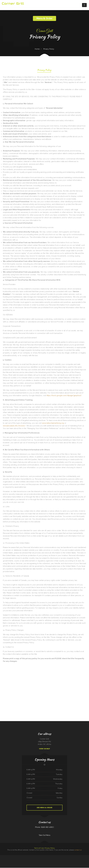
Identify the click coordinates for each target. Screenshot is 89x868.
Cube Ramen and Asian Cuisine (2, 859)
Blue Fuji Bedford (1, 857)
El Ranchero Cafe (36, 857)
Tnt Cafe (34, 862)
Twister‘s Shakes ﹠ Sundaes (43, 862)
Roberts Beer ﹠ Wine (57, 859)
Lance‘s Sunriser (39, 862)
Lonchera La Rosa (49, 857)
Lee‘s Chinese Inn (20, 859)
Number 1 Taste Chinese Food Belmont (75, 857)
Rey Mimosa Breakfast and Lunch (58, 857)
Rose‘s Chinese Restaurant (79, 859)
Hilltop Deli (64, 859)
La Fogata (78, 857)
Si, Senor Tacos (17, 859)
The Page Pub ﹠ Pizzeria (24, 857)
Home (37, 49)
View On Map (44, 749)
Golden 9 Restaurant (43, 857)
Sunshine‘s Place (68, 857)
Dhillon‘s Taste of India (61, 859)
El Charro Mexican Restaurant (84, 857)
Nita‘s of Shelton (56, 862)
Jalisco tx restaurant (17, 857)
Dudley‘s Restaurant (46, 857)
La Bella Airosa (46, 862)
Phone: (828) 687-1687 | (44, 827)
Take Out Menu (45, 835)
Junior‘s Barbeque (54, 857)
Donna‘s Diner (86, 859)
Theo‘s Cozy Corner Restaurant (83, 859)
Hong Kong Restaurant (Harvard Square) (37, 859)
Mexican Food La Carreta (6, 859)
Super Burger (27, 857)
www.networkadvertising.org (53, 423)
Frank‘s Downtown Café (5, 857)
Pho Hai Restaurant (21, 857)
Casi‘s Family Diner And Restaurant (29, 859)
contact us (78, 850)
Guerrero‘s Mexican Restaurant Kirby (64, 857)
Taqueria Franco (41, 859)
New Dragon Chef (25, 859)
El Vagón (37, 862)
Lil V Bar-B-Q (80, 857)
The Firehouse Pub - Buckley (52, 862)
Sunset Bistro (32, 859)
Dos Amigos (22, 859)
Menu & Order (44, 18)
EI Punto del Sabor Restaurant (50, 859)
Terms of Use (39, 848)
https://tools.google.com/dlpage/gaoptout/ (64, 396)
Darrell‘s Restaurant (31, 862)
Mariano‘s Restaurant (54, 859)
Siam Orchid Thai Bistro (39, 857)
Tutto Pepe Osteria (44, 859)
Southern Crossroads (8, 857)
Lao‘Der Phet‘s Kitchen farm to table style (32, 857)
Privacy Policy (44, 71)
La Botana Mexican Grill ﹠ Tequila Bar (13, 857)
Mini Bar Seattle (59, 862)
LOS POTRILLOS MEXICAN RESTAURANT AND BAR (12, 859)
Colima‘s (36, 862)
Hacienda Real (52, 857)
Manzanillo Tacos (49, 862)
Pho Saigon (47, 859)
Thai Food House (70, 857)
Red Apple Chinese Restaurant (67, 859)
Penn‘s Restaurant (88, 857)
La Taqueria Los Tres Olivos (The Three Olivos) (73, 859)
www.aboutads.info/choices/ (14, 426)
